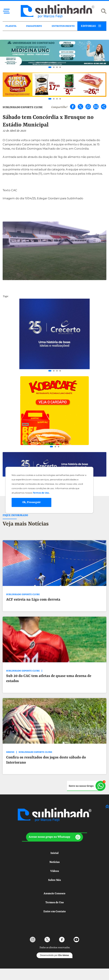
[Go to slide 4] (60, 67)
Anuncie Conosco (54, 894)
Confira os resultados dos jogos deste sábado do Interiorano (46, 760)
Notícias (54, 862)
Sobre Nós (54, 880)
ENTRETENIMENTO (63, 26)
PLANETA (11, 26)
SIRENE (10, 752)
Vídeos (55, 871)
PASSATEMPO (34, 26)
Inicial (54, 853)
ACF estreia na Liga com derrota (33, 600)
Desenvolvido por (55, 955)
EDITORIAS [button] (88, 26)
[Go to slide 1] (50, 67)
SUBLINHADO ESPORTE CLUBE (23, 107)
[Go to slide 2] (54, 67)
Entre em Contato (55, 912)
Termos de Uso (55, 903)
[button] (54, 837)
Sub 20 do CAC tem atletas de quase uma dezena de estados (49, 679)
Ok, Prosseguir (31, 502)
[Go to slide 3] (57, 67)
